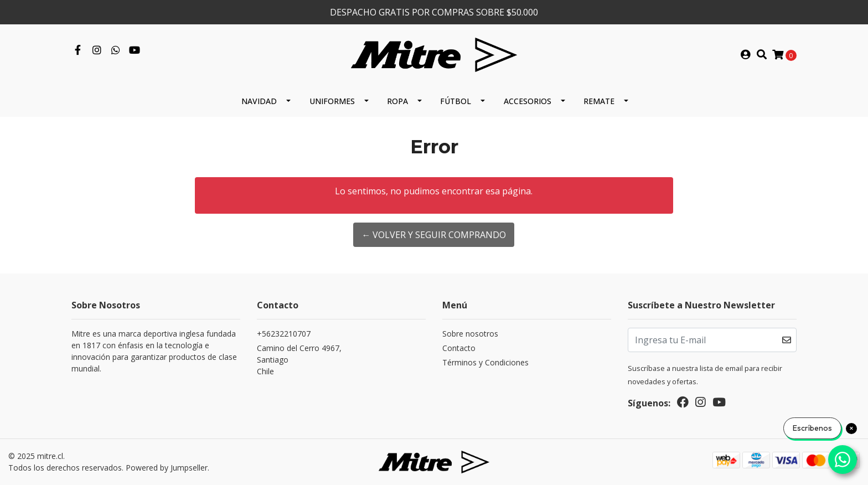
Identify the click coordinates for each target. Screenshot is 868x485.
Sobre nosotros (470, 334)
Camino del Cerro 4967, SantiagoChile (299, 360)
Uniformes (332, 101)
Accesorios (528, 101)
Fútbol (456, 101)
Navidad (259, 101)
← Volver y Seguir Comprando (434, 235)
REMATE (599, 101)
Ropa (397, 101)
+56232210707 (284, 334)
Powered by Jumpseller (167, 468)
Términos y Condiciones (485, 362)
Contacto (459, 348)
